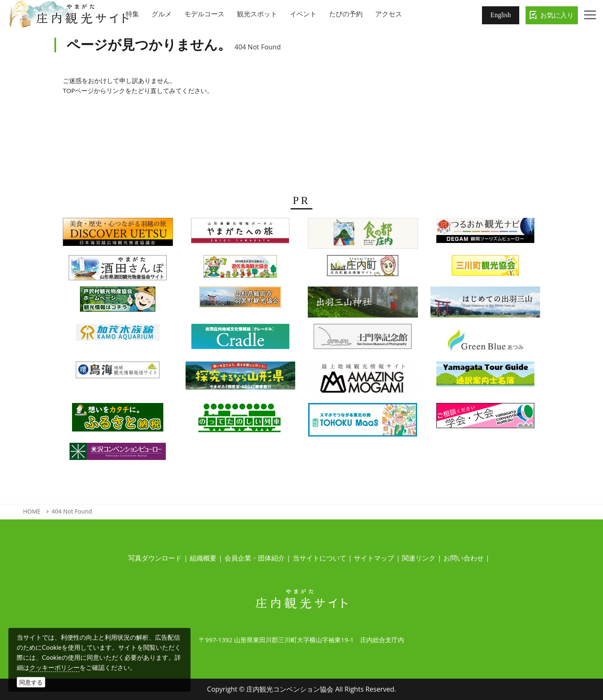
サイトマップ (374, 558)
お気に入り (557, 15)
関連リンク (419, 558)
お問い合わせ (464, 558)
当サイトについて (320, 558)
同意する (31, 682)
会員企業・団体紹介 (255, 558)
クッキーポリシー (54, 667)
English (501, 15)
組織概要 (203, 558)
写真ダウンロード (155, 558)
